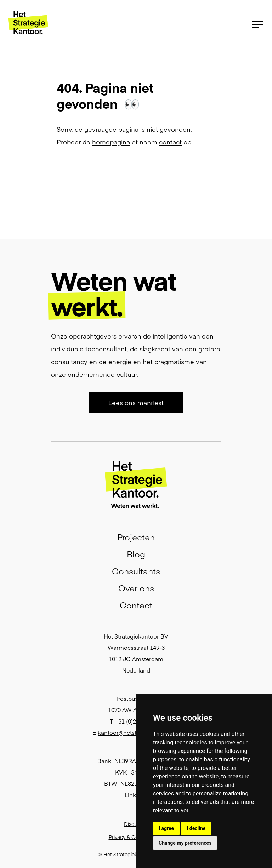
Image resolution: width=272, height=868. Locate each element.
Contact (136, 605)
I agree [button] (166, 828)
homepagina (111, 142)
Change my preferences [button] (185, 843)
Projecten (136, 537)
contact (170, 142)
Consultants (136, 571)
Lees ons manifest (136, 402)
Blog (136, 554)
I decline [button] (196, 828)
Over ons (136, 588)
